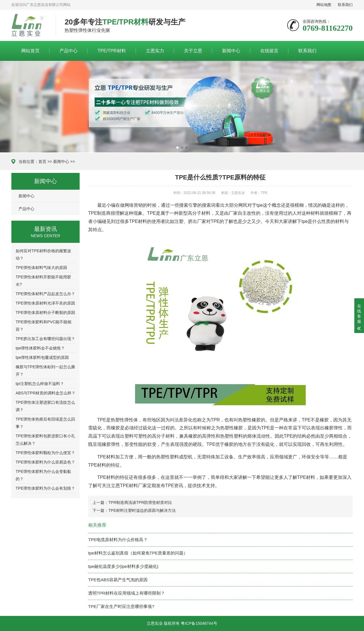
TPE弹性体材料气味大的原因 (41, 268)
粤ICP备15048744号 (199, 623)
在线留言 (269, 51)
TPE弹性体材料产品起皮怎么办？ (45, 294)
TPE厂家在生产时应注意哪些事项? (121, 606)
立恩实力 (155, 51)
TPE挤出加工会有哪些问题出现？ (45, 339)
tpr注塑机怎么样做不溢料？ (40, 384)
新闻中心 (231, 51)
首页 (42, 162)
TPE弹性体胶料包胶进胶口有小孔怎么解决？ (45, 440)
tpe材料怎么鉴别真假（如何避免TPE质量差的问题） (138, 553)
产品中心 (69, 51)
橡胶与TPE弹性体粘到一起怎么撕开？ (45, 371)
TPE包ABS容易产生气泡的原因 (118, 580)
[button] (177, 148)
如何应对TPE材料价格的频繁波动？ (43, 255)
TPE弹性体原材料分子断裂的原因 (45, 313)
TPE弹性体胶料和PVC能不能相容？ (44, 326)
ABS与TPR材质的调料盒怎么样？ (45, 393)
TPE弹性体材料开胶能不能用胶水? (43, 281)
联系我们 (345, 5)
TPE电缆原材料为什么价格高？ (118, 540)
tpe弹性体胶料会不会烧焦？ (40, 348)
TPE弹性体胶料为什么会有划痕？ (45, 488)
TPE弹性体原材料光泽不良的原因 (45, 303)
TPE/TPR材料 (112, 51)
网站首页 (30, 51)
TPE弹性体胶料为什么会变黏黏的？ (43, 475)
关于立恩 (193, 51)
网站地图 (324, 5)
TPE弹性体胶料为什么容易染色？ (45, 462)
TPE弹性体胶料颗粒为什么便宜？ (45, 453)
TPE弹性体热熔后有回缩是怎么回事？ (45, 423)
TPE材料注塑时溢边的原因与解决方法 (142, 510)
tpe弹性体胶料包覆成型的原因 (42, 357)
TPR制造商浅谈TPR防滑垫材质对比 (140, 502)
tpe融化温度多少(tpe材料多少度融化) (123, 566)
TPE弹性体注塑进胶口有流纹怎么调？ (45, 406)
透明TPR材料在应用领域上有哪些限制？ (127, 593)
